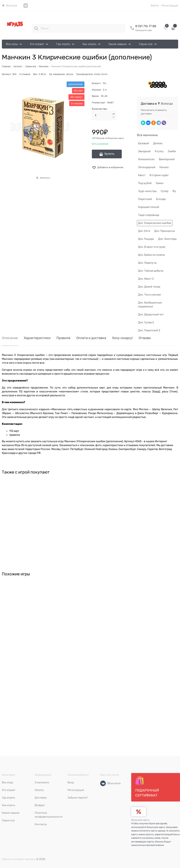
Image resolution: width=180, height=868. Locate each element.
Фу (174, 191)
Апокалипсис (146, 159)
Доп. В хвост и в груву (152, 247)
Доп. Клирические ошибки (155, 223)
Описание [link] (10, 338)
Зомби (172, 151)
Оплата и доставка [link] (91, 338)
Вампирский (167, 159)
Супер (165, 191)
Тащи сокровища (149, 215)
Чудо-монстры (147, 191)
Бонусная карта (140, 820)
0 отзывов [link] (25, 74)
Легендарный (147, 167)
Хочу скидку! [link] (122, 338)
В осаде (161, 199)
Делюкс (158, 143)
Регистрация (170, 6)
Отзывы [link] (145, 338)
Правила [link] (63, 338)
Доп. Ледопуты (147, 263)
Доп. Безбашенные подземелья (150, 305)
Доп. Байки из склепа (151, 255)
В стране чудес (159, 175)
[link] (9, 6)
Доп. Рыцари (146, 239)
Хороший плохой (149, 207)
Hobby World (101, 74)
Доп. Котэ (144, 231)
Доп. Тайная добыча (151, 271)
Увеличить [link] (45, 178)
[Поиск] (36, 28)
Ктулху (159, 151)
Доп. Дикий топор (149, 287)
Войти (155, 6)
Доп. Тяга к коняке (149, 295)
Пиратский (145, 199)
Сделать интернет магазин (19, 859)
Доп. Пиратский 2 (149, 330)
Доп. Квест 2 (146, 279)
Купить (109, 154)
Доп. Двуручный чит (151, 314)
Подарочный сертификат (147, 787)
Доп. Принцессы (165, 231)
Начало (164, 167)
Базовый (144, 143)
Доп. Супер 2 (146, 322)
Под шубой (145, 183)
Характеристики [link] (37, 338)
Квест (142, 175)
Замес (160, 183)
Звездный (144, 151)
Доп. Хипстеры (167, 239)
